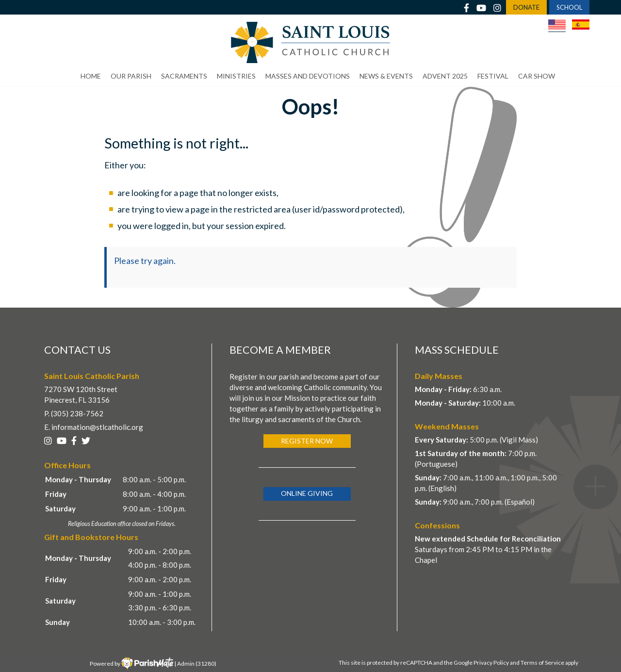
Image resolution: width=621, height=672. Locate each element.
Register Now (307, 441)
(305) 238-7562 (77, 413)
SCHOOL (569, 7)
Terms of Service (542, 663)
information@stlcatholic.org (97, 427)
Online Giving (307, 493)
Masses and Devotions (308, 76)
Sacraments (184, 76)
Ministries (236, 76)
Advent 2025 (445, 76)
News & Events (386, 76)
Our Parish (131, 76)
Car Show (537, 76)
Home (91, 76)
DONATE (526, 7)
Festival (493, 76)
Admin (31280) (197, 664)
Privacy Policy (491, 663)
